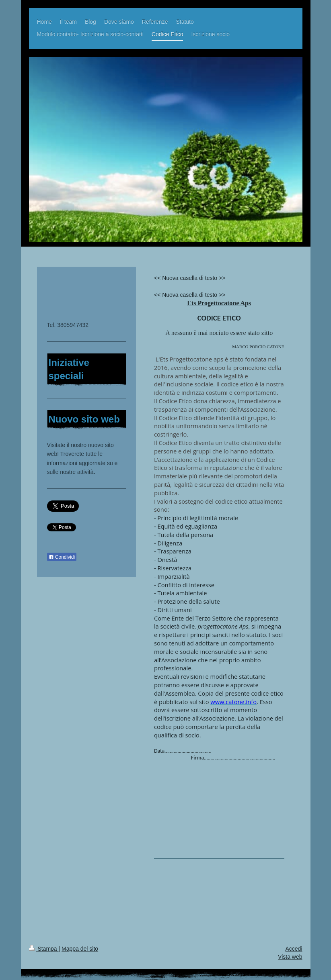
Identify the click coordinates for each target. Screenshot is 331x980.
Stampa (44, 949)
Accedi (294, 949)
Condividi (62, 557)
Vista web (290, 957)
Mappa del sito (80, 949)
